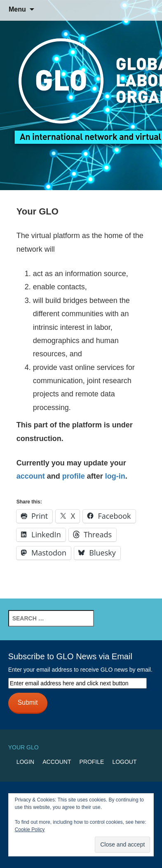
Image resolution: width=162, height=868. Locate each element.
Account (57, 762)
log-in (115, 476)
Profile (92, 762)
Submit (28, 702)
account (31, 476)
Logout (124, 762)
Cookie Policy (30, 830)
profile (74, 476)
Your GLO (23, 747)
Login (26, 762)
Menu (17, 9)
